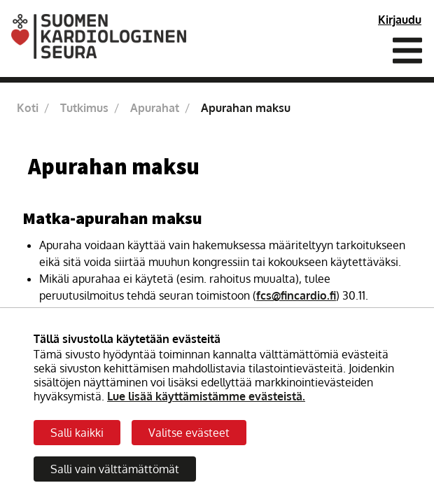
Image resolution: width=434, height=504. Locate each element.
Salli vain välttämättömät (115, 469)
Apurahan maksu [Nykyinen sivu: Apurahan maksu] (246, 108)
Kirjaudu (400, 20)
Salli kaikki (77, 433)
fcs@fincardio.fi (296, 295)
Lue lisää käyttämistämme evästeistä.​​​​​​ (206, 396)
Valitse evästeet (189, 433)
